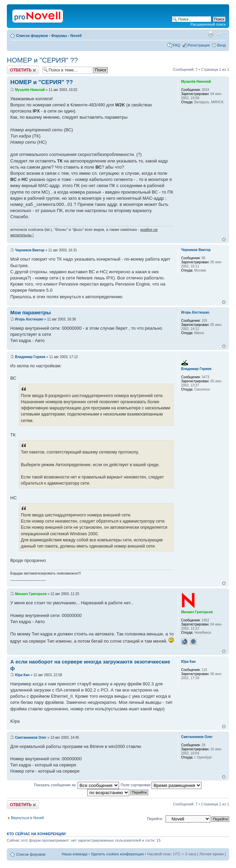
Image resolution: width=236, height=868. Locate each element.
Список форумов (32, 36)
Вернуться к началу (224, 240)
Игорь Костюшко (29, 319)
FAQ (176, 45)
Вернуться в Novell (27, 818)
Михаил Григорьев (31, 594)
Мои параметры (31, 312)
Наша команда (74, 854)
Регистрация (199, 45)
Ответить (23, 70)
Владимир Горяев (30, 357)
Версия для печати (210, 34)
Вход (221, 45)
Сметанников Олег (31, 738)
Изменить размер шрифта (221, 34)
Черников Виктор (30, 250)
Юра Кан (22, 675)
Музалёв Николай (30, 90)
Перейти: (155, 819)
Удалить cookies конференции (117, 854)
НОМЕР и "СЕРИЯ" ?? (42, 60)
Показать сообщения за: (76, 785)
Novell (76, 36)
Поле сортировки (161, 785)
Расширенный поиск (208, 24)
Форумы (59, 36)
